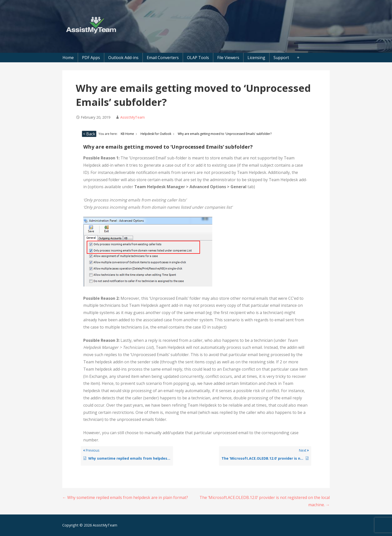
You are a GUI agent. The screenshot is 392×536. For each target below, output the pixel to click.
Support (281, 58)
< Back (89, 134)
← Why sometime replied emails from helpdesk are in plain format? (125, 497)
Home (68, 58)
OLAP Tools (198, 58)
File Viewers (228, 58)
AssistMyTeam (132, 117)
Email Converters (163, 58)
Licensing (256, 58)
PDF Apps (91, 58)
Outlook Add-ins (123, 58)
